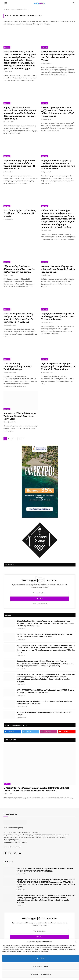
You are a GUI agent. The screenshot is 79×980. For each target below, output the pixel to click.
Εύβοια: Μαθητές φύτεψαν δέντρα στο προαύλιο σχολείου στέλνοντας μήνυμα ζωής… (19, 269)
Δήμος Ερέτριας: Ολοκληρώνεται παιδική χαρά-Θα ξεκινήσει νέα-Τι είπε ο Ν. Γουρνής (58, 316)
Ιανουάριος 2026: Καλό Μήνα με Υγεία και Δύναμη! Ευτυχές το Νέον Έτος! (20, 416)
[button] (76, 942)
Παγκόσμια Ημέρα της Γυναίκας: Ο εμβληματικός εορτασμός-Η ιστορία (20, 213)
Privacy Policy (36, 593)
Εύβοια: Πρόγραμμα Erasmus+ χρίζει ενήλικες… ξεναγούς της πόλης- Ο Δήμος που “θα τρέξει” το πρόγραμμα (58, 112)
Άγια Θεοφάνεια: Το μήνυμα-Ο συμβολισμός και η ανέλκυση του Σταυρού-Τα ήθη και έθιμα (58, 366)
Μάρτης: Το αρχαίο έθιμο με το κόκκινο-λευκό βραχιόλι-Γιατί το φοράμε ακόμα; (58, 269)
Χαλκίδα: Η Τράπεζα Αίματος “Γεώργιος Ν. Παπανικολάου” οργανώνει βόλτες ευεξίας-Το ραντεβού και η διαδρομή (18, 318)
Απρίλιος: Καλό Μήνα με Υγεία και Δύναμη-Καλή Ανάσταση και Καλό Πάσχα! (44, 703)
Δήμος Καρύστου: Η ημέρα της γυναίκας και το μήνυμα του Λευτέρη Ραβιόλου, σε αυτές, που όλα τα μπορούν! (58, 164)
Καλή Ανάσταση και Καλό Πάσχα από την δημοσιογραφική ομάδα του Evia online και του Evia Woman (58, 56)
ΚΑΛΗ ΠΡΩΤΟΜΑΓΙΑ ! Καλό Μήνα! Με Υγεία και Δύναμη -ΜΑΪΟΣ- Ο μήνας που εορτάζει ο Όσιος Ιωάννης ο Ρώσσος (46, 681)
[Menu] (6, 3)
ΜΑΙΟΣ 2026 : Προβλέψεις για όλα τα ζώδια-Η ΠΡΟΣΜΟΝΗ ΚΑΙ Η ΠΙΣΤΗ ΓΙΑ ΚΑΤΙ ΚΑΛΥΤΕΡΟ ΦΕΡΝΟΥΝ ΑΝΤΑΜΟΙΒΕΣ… (45, 625)
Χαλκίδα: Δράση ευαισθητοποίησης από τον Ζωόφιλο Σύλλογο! (18, 366)
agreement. (40, 593)
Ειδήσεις (7, 47)
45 (19, 439)
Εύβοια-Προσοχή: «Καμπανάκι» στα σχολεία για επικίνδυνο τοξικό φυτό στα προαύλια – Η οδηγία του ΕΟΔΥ (19, 164)
